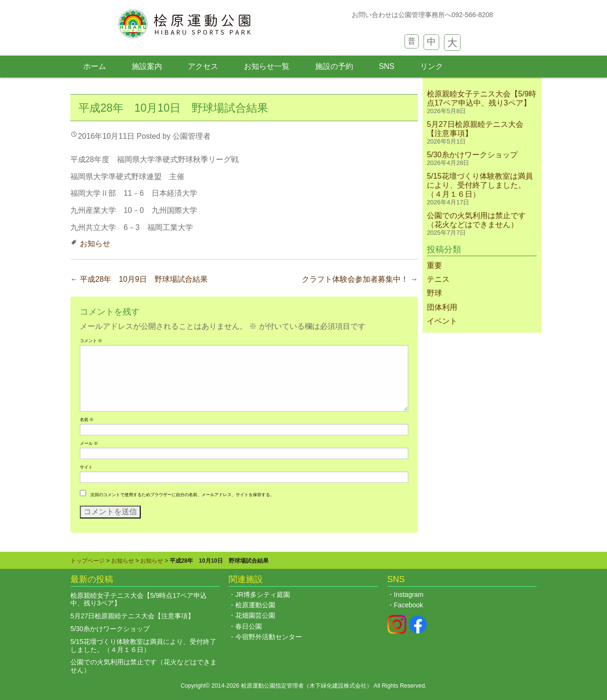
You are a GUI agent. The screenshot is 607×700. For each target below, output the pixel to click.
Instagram (409, 595)
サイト (86, 467)
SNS (387, 66)
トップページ (87, 561)
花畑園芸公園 (255, 615)
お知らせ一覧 (267, 66)
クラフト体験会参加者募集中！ (360, 279)
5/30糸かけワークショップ (472, 155)
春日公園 (249, 626)
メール (89, 443)
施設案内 (147, 66)
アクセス (203, 66)
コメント (91, 341)
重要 (434, 265)
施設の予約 (334, 66)
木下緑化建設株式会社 (338, 686)
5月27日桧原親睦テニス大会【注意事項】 (132, 616)
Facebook (409, 605)
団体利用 (442, 307)
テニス (438, 279)
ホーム (95, 66)
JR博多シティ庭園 (263, 595)
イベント (442, 321)
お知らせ (95, 244)
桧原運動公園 (255, 605)
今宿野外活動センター (269, 637)
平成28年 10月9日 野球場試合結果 (139, 279)
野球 (434, 293)
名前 (87, 420)
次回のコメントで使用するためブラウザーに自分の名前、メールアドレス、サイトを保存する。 (182, 495)
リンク (432, 66)
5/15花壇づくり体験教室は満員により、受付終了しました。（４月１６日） (480, 185)
